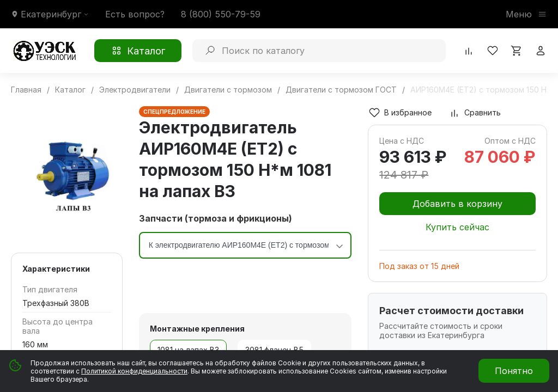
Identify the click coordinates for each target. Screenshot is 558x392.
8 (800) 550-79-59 (221, 14)
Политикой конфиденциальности (134, 371)
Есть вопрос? (135, 14)
